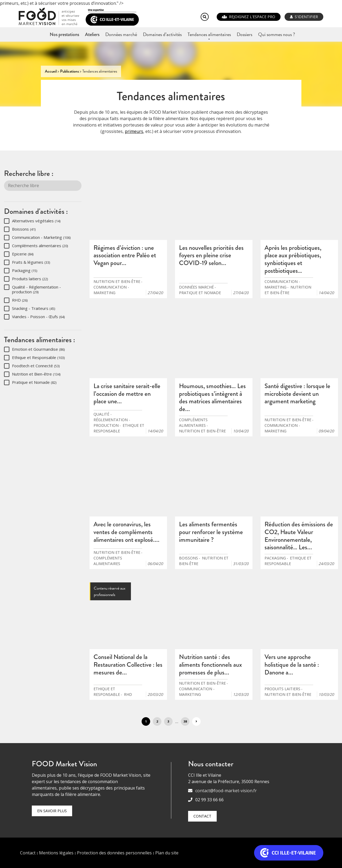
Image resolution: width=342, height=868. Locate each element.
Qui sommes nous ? (277, 34)
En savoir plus (52, 811)
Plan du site (167, 853)
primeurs (134, 131)
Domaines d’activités (162, 34)
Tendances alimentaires (209, 34)
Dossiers (244, 34)
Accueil (51, 71)
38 (185, 721)
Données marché (121, 34)
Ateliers (92, 34)
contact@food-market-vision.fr (226, 791)
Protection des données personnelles (114, 853)
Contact (202, 816)
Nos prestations (64, 34)
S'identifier (306, 17)
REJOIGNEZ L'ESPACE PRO (252, 17)
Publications (69, 71)
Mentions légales (56, 853)
